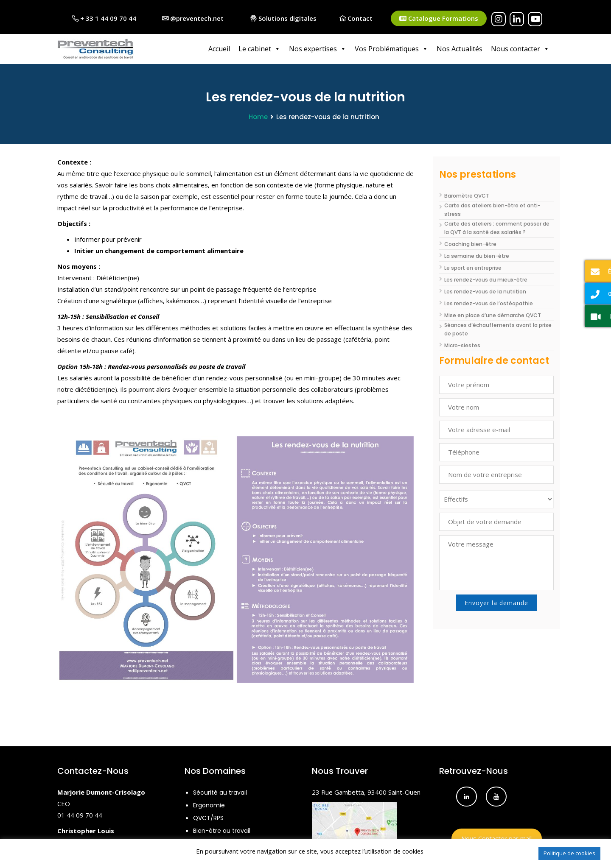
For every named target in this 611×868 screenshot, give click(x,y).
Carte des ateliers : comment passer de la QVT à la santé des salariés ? (497, 227)
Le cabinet (259, 49)
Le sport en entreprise (473, 267)
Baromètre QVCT (467, 195)
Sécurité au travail (220, 792)
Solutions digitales (283, 18)
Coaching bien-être (470, 244)
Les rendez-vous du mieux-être (486, 279)
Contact (356, 18)
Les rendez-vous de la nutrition (485, 291)
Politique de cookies (569, 853)
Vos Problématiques (391, 49)
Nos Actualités (460, 49)
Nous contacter (520, 49)
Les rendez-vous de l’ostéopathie (489, 303)
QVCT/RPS (208, 818)
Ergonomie (209, 805)
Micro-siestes (462, 345)
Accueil (219, 49)
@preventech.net (193, 18)
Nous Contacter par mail (496, 838)
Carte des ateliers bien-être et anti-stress (492, 209)
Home (258, 116)
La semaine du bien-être (477, 255)
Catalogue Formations (439, 18)
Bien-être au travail (222, 830)
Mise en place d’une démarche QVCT (493, 315)
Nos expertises (318, 49)
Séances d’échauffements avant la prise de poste (498, 329)
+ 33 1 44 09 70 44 (104, 18)
